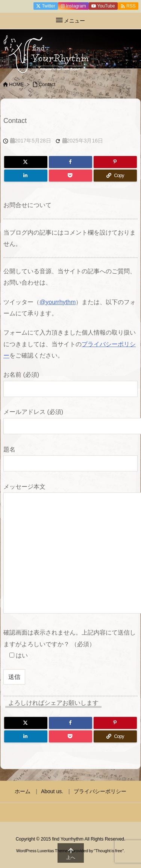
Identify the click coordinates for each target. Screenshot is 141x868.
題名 (70, 456)
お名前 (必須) (70, 381)
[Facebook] (70, 162)
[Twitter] (26, 162)
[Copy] (115, 176)
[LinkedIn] (26, 176)
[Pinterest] (115, 162)
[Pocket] (70, 176)
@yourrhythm (58, 302)
